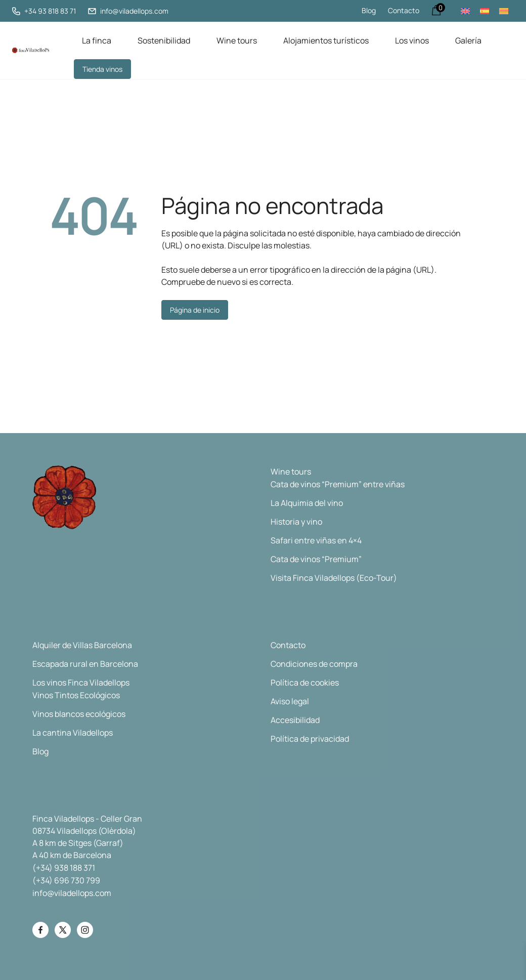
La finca (97, 40)
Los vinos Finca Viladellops (81, 682)
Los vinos (412, 40)
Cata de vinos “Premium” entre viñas (338, 484)
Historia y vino (296, 521)
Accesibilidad (295, 719)
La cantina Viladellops (73, 732)
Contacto (404, 10)
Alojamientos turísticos (326, 40)
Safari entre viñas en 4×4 (316, 540)
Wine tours (237, 40)
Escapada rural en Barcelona (85, 663)
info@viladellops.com (72, 892)
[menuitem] (465, 11)
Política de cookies (305, 682)
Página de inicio (195, 309)
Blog (369, 10)
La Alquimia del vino (307, 502)
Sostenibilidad (164, 40)
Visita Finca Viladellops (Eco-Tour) (334, 577)
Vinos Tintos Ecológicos (76, 695)
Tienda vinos (102, 69)
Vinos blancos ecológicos (79, 713)
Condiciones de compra (314, 663)
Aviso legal (290, 701)
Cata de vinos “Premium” (316, 559)
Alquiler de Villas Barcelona (82, 645)
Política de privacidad (310, 738)
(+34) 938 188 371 (64, 867)
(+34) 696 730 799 (66, 880)
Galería (468, 40)
